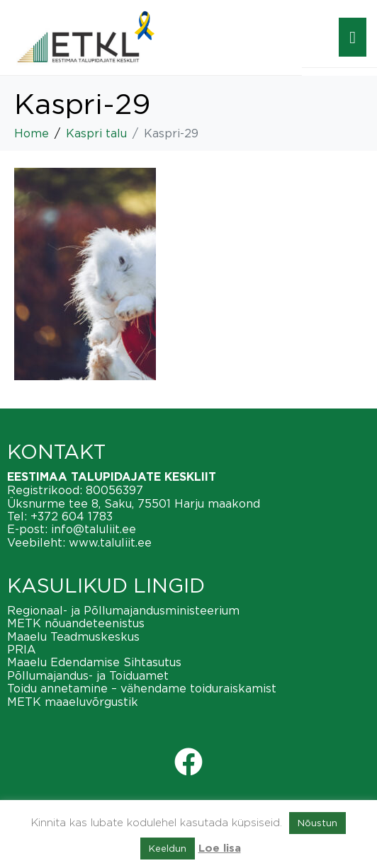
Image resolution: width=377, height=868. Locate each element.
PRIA (22, 649)
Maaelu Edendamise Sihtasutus (94, 662)
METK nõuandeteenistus (76, 623)
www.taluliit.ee (110, 542)
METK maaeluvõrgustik (73, 702)
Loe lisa (220, 849)
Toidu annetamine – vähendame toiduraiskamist (142, 688)
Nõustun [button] (317, 823)
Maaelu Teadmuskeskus (73, 636)
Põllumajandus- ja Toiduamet (88, 675)
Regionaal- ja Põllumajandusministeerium (123, 610)
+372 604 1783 (72, 516)
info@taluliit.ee (94, 529)
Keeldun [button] (168, 848)
